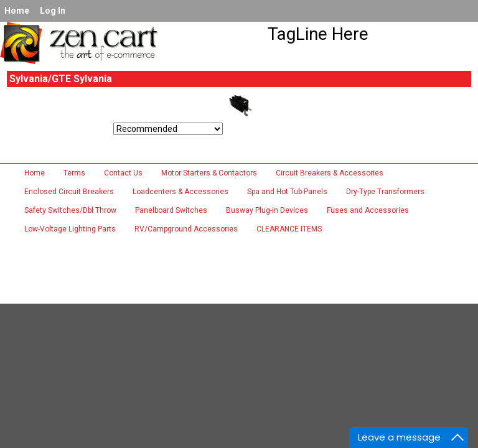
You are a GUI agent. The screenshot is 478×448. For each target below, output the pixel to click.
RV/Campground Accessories (186, 229)
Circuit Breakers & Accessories (330, 173)
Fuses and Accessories (368, 210)
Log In (53, 11)
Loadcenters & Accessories (180, 192)
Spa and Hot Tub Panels (287, 192)
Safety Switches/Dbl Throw (70, 210)
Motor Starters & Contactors (209, 173)
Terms (74, 173)
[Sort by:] (168, 129)
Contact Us (123, 173)
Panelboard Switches (171, 210)
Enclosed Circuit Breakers (69, 192)
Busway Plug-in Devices (267, 210)
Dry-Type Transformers (385, 192)
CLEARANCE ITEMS (289, 229)
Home (17, 11)
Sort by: (26, 131)
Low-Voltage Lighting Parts (70, 229)
